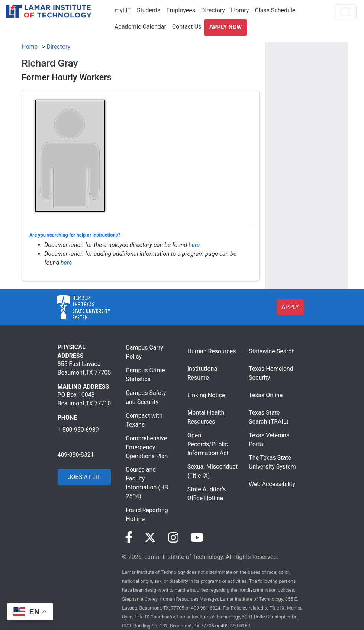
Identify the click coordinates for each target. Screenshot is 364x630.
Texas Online (266, 395)
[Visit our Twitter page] (150, 538)
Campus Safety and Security (146, 397)
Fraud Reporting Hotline (147, 515)
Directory (213, 10)
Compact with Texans (144, 420)
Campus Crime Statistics (145, 375)
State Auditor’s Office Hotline (207, 494)
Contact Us (187, 27)
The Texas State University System (272, 462)
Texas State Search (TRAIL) (269, 417)
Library (240, 10)
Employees (181, 10)
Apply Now (225, 27)
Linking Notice (206, 395)
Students (149, 10)
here (194, 245)
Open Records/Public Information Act (208, 444)
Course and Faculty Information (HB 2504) (147, 483)
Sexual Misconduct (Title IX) (212, 471)
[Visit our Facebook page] (129, 538)
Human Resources (212, 351)
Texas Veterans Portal (269, 440)
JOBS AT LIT (84, 477)
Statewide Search (272, 351)
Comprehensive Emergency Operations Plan (147, 447)
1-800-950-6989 (78, 430)
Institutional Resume (203, 373)
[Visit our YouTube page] (197, 538)
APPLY (290, 307)
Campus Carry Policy (144, 352)
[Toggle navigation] (346, 12)
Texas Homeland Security (271, 373)
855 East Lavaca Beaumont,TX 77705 (84, 368)
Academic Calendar (140, 27)
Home (30, 47)
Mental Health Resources (206, 417)
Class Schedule (275, 10)
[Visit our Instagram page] (173, 538)
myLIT (123, 10)
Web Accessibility (272, 484)
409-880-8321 (76, 455)
